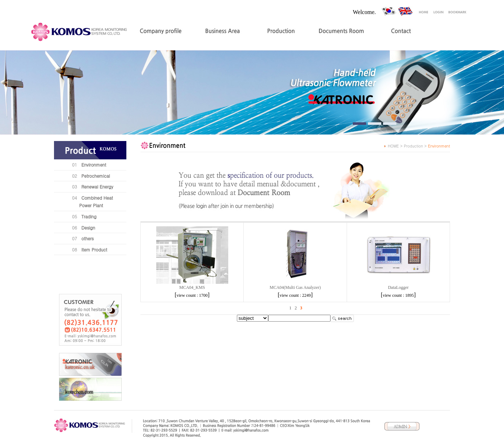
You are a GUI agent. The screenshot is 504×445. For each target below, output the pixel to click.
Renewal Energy (97, 187)
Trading (89, 216)
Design (88, 228)
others (87, 238)
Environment (94, 165)
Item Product (94, 249)
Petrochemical (96, 176)
